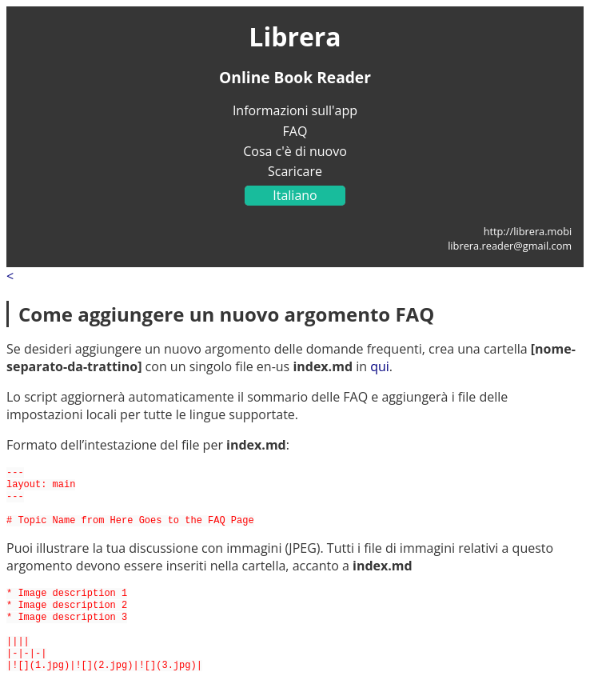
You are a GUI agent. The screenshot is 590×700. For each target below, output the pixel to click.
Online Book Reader (295, 77)
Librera (295, 36)
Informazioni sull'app (295, 110)
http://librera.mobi (528, 231)
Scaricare (295, 171)
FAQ (295, 131)
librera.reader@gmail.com (510, 246)
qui (380, 366)
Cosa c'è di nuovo (295, 151)
